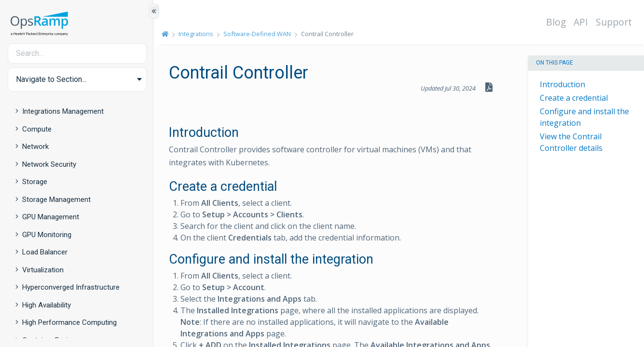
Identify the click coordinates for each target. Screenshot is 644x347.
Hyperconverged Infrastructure (71, 287)
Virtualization (43, 270)
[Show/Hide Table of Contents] (154, 11)
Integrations (196, 34)
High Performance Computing (69, 322)
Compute (37, 129)
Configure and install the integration (584, 117)
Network (35, 147)
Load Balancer (45, 252)
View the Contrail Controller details (571, 142)
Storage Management (56, 200)
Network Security (49, 164)
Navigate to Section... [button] (51, 79)
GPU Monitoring (47, 235)
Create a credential (574, 98)
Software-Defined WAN (258, 34)
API (581, 22)
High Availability (47, 305)
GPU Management (51, 217)
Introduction (562, 84)
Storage (35, 182)
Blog (556, 22)
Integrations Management (63, 111)
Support (614, 22)
